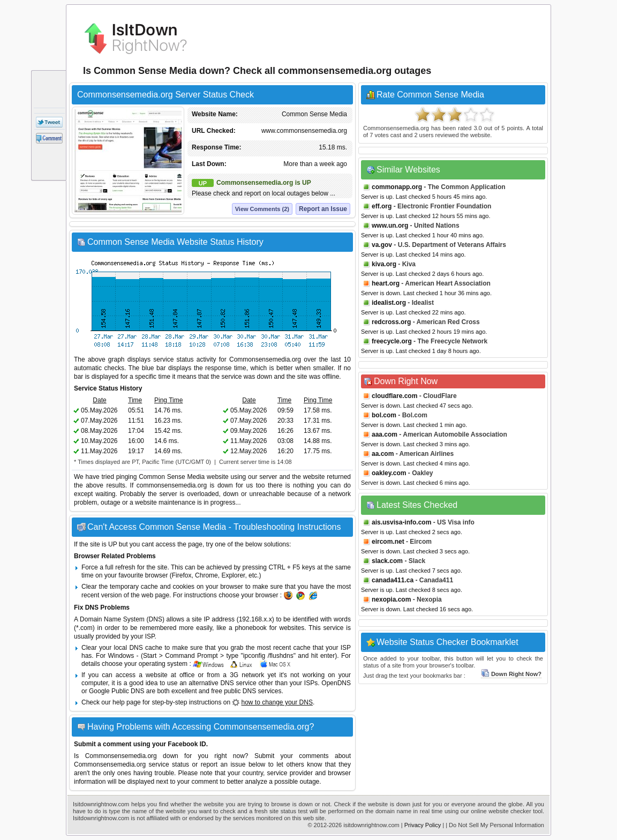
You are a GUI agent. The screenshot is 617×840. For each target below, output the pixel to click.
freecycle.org (392, 341)
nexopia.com (391, 599)
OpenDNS (336, 683)
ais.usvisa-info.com (401, 522)
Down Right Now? (511, 674)
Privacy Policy (423, 825)
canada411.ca (393, 580)
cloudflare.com (394, 396)
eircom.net (388, 542)
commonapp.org (397, 187)
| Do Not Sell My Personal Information (495, 825)
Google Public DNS (116, 691)
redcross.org (391, 322)
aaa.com (385, 434)
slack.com (387, 561)
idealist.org (389, 303)
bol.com (384, 415)
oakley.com (389, 473)
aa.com (383, 454)
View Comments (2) (262, 209)
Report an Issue (323, 209)
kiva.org (384, 264)
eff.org (382, 206)
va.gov (382, 245)
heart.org (386, 283)
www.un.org (390, 226)
